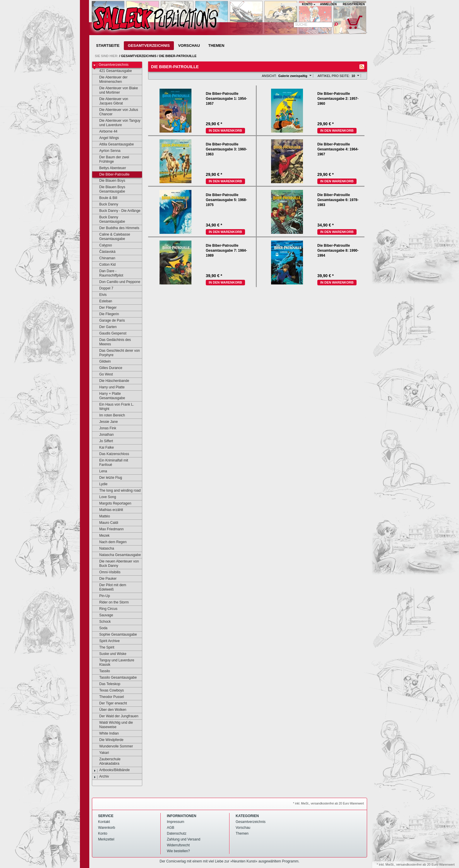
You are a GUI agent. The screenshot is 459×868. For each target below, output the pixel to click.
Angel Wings (106, 138)
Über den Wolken (110, 710)
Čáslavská (105, 252)
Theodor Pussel (109, 697)
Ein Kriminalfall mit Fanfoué (111, 463)
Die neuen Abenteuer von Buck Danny (116, 563)
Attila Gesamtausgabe (114, 145)
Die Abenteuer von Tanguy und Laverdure (117, 123)
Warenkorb (107, 828)
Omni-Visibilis (107, 572)
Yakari (101, 753)
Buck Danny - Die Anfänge (117, 211)
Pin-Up (102, 596)
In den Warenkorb (225, 131)
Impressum (175, 822)
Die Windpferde (109, 740)
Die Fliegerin (106, 314)
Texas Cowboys (109, 691)
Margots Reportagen (112, 504)
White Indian (106, 734)
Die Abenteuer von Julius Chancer (116, 112)
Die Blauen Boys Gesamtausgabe (109, 189)
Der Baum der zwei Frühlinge (111, 159)
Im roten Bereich (109, 416)
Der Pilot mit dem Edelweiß (110, 587)
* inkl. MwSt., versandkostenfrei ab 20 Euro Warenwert (328, 803)
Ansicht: (269, 76)
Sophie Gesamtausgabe (115, 635)
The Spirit (104, 648)
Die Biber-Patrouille (178, 56)
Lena (100, 471)
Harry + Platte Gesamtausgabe (109, 396)
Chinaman (105, 258)
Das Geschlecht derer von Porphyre (117, 353)
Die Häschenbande (111, 381)
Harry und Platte (109, 387)
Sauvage (103, 615)
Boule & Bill (105, 198)
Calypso (103, 246)
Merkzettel (106, 839)
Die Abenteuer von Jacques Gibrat (111, 101)
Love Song (105, 497)
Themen (216, 46)
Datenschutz (177, 833)
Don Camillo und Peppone (117, 282)
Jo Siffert (103, 441)
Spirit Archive (107, 641)
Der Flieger (105, 308)
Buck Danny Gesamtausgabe (109, 219)
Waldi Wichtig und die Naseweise (113, 725)
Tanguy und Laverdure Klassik (114, 662)
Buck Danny (106, 205)
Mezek (102, 536)
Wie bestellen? (178, 851)
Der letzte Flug (108, 478)
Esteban (103, 301)
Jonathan (104, 435)
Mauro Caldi (106, 523)
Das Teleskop (107, 684)
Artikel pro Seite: (334, 76)
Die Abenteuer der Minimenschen (111, 79)
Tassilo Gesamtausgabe (115, 678)
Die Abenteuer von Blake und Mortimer (116, 90)
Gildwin (102, 362)
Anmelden (328, 4)
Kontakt (104, 822)
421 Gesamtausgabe (113, 71)
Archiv (101, 777)
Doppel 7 (103, 289)
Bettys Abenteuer (110, 168)
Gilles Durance (108, 368)
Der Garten (105, 327)
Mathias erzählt (108, 510)
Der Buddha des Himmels (117, 228)
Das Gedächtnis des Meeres (112, 342)
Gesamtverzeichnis (149, 46)
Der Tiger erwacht (110, 704)
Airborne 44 (106, 132)
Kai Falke (104, 448)
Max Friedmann (109, 529)
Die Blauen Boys (109, 181)
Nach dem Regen (110, 542)
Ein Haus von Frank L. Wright (114, 407)
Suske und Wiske (110, 654)
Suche (301, 25)
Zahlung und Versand (184, 839)
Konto (103, 833)
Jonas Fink (105, 428)
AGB (171, 828)
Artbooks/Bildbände (112, 770)
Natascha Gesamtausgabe (117, 555)
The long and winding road (117, 491)
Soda (101, 628)
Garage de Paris (109, 321)
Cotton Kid (105, 265)
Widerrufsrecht (178, 845)
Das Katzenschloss (111, 454)
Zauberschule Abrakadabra (107, 761)
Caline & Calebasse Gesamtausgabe (112, 237)
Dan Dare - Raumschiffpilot (108, 273)
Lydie (101, 484)
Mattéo (102, 517)
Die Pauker (105, 579)
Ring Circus (106, 609)
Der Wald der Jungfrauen (116, 716)
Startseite (108, 46)
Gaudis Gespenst (110, 334)
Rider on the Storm (111, 603)
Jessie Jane (106, 422)
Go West (103, 375)
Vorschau (189, 46)
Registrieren (354, 4)
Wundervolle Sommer (113, 747)
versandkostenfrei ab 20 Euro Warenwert (425, 864)
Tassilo (102, 671)
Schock (102, 622)
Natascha (104, 549)
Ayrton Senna (107, 151)
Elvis (100, 295)
